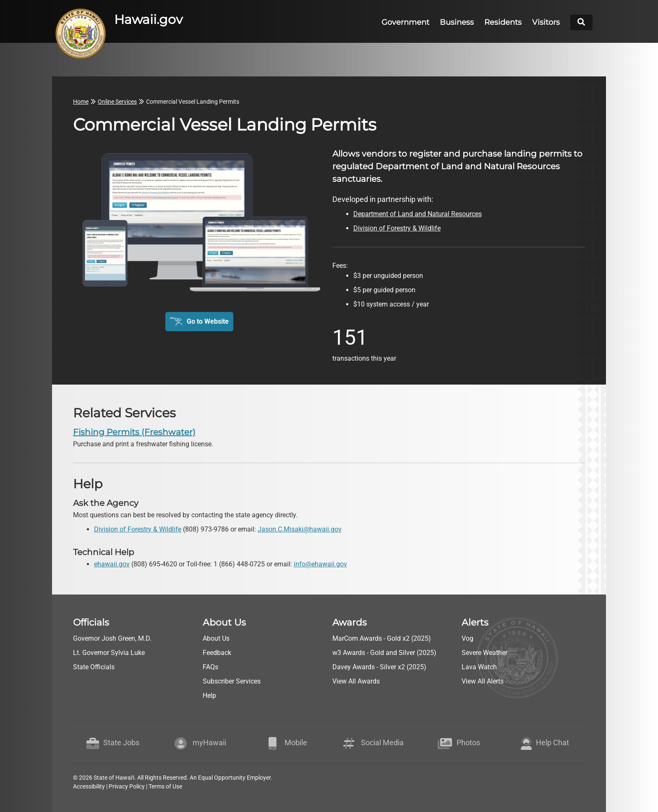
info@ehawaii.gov (320, 564)
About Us (216, 638)
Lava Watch (479, 667)
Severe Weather (484, 653)
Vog (467, 638)
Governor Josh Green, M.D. (112, 638)
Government (405, 22)
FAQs (210, 667)
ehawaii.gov (112, 564)
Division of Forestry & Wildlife (138, 529)
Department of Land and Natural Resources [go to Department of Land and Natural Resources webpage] (418, 214)
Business (457, 22)
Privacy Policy (127, 786)
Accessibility (89, 786)
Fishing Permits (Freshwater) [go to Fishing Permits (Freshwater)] (134, 432)
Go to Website (208, 321)
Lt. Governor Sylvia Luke (109, 653)
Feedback (217, 653)
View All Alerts (483, 681)
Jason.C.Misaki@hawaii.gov (300, 529)
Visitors (546, 22)
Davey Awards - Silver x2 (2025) (379, 667)
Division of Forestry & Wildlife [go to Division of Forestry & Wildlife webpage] (397, 228)
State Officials (94, 667)
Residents (503, 22)
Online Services (117, 102)
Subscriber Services (232, 681)
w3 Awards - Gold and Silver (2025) (384, 653)
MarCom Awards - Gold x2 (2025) (382, 638)
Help (209, 695)
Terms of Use (165, 786)
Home (81, 102)
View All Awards (356, 681)
